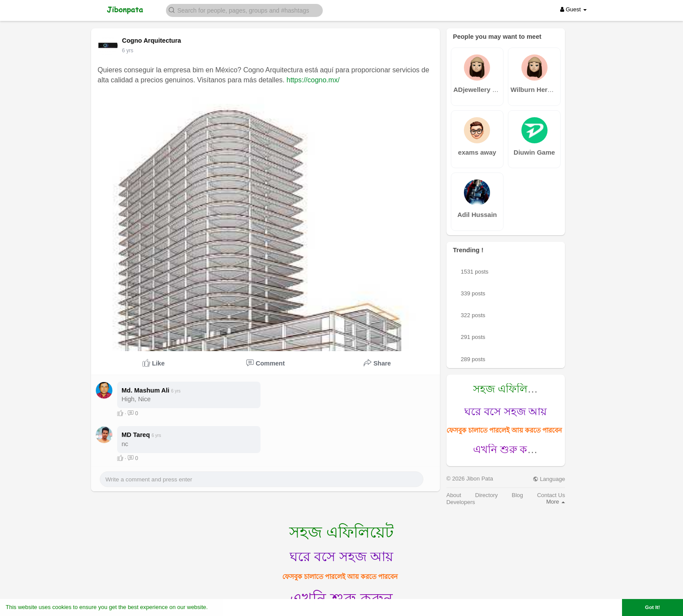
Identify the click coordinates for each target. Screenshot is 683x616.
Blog (517, 495)
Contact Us (551, 495)
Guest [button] (573, 9)
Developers (461, 502)
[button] (244, 10)
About (454, 495)
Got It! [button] (653, 607)
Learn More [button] (225, 607)
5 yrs (128, 51)
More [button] (556, 502)
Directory (487, 495)
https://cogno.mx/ (313, 80)
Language (549, 479)
